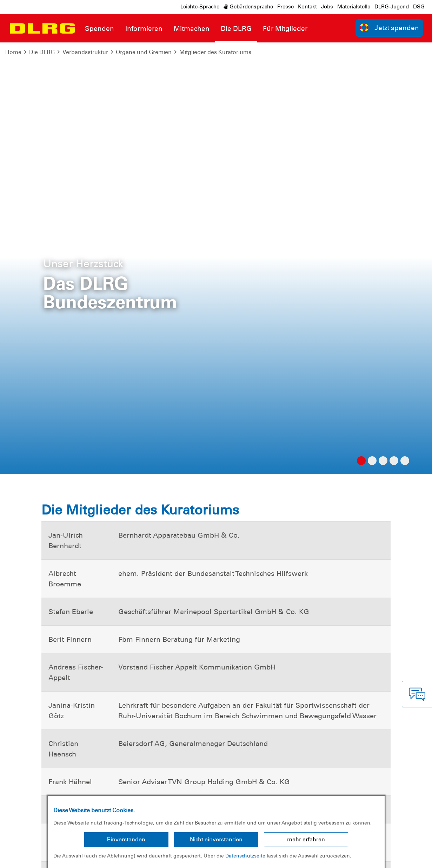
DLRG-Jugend (392, 7)
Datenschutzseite (245, 856)
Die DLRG (42, 52)
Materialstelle (354, 7)
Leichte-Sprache (200, 7)
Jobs (327, 7)
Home (13, 52)
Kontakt (307, 7)
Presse (285, 7)
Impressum (23, 857)
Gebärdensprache (248, 7)
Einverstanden (126, 839)
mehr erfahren (306, 839)
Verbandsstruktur (85, 52)
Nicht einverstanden (216, 839)
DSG (419, 7)
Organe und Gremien (144, 52)
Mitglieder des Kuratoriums (215, 52)
